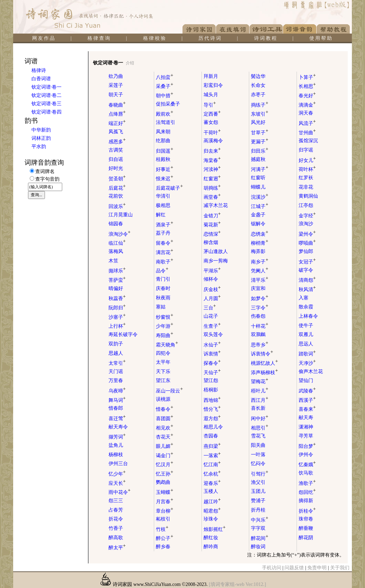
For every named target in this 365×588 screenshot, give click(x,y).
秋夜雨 (163, 298)
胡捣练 (212, 188)
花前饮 (116, 196)
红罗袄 (306, 178)
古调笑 (116, 150)
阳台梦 (307, 446)
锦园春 (116, 224)
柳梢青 (260, 243)
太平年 (163, 362)
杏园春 (211, 436)
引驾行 (260, 474)
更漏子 (260, 142)
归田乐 (260, 151)
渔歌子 (307, 483)
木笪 (113, 261)
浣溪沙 (260, 197)
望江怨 (211, 381)
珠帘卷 (306, 519)
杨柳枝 (116, 455)
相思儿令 (213, 427)
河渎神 (212, 169)
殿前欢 (165, 114)
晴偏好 (116, 288)
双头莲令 (213, 334)
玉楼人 (211, 491)
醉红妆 (211, 538)
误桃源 (163, 399)
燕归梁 (212, 446)
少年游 (165, 326)
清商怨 (307, 280)
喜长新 (258, 408)
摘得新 (306, 501)
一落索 (212, 456)
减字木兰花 (216, 205)
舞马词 (117, 400)
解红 (161, 215)
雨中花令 (120, 492)
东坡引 (260, 114)
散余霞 (306, 307)
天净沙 (307, 363)
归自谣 (116, 159)
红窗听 (258, 178)
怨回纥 (307, 492)
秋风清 (307, 290)
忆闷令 (258, 464)
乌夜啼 (117, 391)
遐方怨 (212, 419)
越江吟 (212, 502)
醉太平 (117, 548)
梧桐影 (211, 390)
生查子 (212, 326)
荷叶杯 (307, 169)
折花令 (116, 519)
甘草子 (260, 133)
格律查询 (99, 38)
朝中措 (165, 96)
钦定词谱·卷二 (47, 95)
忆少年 (117, 474)
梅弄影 (258, 251)
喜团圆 (165, 419)
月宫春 (165, 502)
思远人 (306, 344)
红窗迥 (212, 179)
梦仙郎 (306, 251)
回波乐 (117, 206)
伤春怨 (258, 316)
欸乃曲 (116, 76)
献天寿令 (118, 427)
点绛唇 (117, 114)
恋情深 (212, 234)
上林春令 (308, 316)
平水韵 (39, 147)
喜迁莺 (117, 419)
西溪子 (307, 400)
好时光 (116, 168)
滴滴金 (307, 105)
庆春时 (163, 288)
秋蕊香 (117, 298)
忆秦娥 (307, 465)
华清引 (163, 196)
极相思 (163, 205)
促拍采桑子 (168, 104)
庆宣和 (258, 288)
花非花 (306, 187)
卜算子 (307, 77)
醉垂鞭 (306, 528)
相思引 (260, 428)
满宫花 (165, 252)
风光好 (258, 122)
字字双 (258, 528)
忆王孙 (165, 474)
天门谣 (116, 372)
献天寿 (306, 418)
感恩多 (117, 142)
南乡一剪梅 (216, 261)
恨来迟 (165, 179)
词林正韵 (41, 138)
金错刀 (212, 216)
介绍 (130, 63)
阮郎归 (117, 308)
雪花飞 (258, 436)
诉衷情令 (262, 354)
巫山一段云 (169, 391)
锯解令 (258, 224)
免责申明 (317, 568)
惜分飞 (212, 409)
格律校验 (155, 38)
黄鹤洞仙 (308, 196)
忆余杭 (212, 474)
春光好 (307, 96)
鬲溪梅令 (213, 141)
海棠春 (212, 160)
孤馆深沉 (308, 141)
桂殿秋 (163, 159)
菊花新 (212, 225)
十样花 (260, 326)
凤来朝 (163, 132)
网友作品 (44, 38)
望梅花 (260, 382)
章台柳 (165, 511)
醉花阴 (306, 538)
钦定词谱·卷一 (47, 87)
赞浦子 (258, 501)
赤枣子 (258, 95)
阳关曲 (258, 445)
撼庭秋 (258, 159)
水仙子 (212, 345)
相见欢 (165, 428)
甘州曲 (307, 133)
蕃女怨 (211, 122)
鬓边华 (258, 76)
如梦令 (260, 298)
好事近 (165, 169)
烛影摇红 (215, 529)
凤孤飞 (116, 132)
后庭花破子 (169, 188)
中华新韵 (41, 130)
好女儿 (307, 160)
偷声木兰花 (311, 372)
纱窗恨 (165, 317)
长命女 (258, 85)
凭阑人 (260, 271)
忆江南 (212, 465)
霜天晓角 (167, 345)
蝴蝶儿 (258, 187)
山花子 (211, 316)
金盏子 (258, 215)
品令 (162, 271)
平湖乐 (212, 271)
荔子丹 (163, 233)
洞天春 (306, 113)
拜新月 (211, 76)
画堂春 (212, 197)
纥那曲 (163, 141)
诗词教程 (266, 38)
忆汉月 (165, 465)
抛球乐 (117, 271)
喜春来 (307, 409)
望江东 (163, 381)
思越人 (116, 353)
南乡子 (260, 262)
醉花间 (260, 538)
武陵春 (307, 391)
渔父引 (258, 482)
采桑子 (165, 86)
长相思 (307, 86)
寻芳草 (306, 436)
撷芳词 (117, 437)
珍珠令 (211, 519)
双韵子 (116, 344)
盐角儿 (116, 445)
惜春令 (165, 409)
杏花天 (165, 437)
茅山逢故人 (216, 251)
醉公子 (165, 538)
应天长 (117, 483)
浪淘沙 (306, 224)
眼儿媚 (165, 446)
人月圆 (212, 298)
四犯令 (163, 353)
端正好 (117, 123)
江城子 (260, 206)
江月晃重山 (121, 215)
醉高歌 (116, 538)
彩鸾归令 (213, 85)
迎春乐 (212, 483)
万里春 (116, 381)
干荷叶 (212, 133)
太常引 (117, 363)
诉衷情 (212, 354)
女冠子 (307, 262)
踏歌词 (307, 354)
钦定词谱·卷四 (47, 112)
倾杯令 (211, 279)
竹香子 (116, 528)
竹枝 (162, 529)
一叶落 (258, 455)
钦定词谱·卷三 (47, 104)
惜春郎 (116, 408)
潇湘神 (306, 427)
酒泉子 (165, 225)
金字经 (307, 216)
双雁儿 (306, 334)
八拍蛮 (165, 77)
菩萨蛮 (117, 280)
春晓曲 (117, 105)
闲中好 (260, 419)
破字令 (306, 270)
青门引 (163, 279)
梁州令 (307, 234)
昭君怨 (212, 511)
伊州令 (306, 455)
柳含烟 (211, 242)
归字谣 (306, 150)
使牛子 (306, 325)
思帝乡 (260, 345)
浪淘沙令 (120, 234)
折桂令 (307, 511)
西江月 (260, 400)
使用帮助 (321, 38)
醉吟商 (211, 547)
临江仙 (117, 243)
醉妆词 (258, 547)
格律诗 (39, 70)
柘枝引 (163, 519)
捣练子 (260, 105)
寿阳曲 (165, 336)
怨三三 (116, 501)
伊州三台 (118, 464)
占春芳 (116, 510)
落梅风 (116, 251)
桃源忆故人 (264, 363)
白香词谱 (41, 79)
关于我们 (340, 568)
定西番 (212, 114)
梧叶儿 (260, 391)
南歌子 (165, 262)
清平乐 (260, 280)
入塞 (303, 298)
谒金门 (165, 456)
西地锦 (212, 400)
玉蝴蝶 (165, 492)
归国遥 (165, 151)
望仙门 (306, 381)
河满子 (260, 169)
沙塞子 (117, 317)
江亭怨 (306, 205)
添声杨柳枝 (264, 373)
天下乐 (163, 372)
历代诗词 (210, 38)
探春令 (212, 363)
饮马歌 (306, 473)
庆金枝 (212, 290)
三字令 (260, 308)
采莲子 (116, 85)
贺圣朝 (117, 179)
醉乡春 (163, 547)
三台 (210, 308)
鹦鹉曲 (163, 482)
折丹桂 (258, 510)
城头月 (211, 95)
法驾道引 (166, 122)
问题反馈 (294, 568)
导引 (210, 105)
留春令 (165, 243)
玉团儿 (258, 491)
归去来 (212, 151)
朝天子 (116, 95)
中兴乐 (260, 520)
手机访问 (272, 568)
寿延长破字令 (123, 334)
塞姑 (161, 307)
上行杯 (117, 326)
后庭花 (117, 188)
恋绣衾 (260, 234)
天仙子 (212, 373)
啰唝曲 (307, 243)
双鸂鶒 (258, 334)
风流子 (307, 123)
